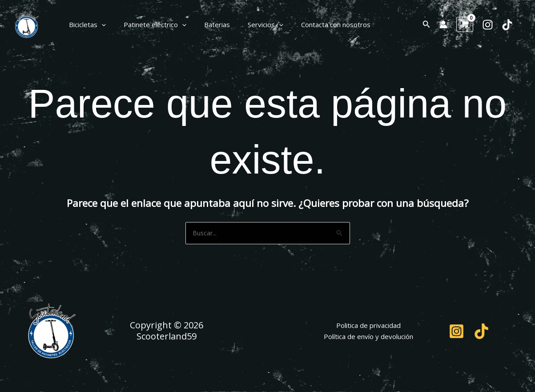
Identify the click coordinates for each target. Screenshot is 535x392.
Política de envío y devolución (368, 337)
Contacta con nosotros (316, 24)
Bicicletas (85, 24)
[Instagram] (488, 25)
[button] (99, 24)
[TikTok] (507, 25)
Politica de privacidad (368, 326)
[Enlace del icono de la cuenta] (443, 24)
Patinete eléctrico (148, 24)
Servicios (250, 24)
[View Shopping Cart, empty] (465, 24)
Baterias (206, 24)
